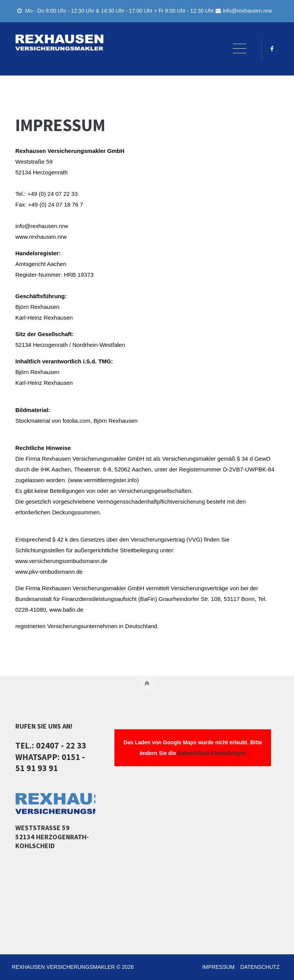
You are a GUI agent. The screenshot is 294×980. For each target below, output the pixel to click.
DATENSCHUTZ (259, 967)
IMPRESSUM (217, 967)
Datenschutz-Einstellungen (212, 753)
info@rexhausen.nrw (244, 11)
